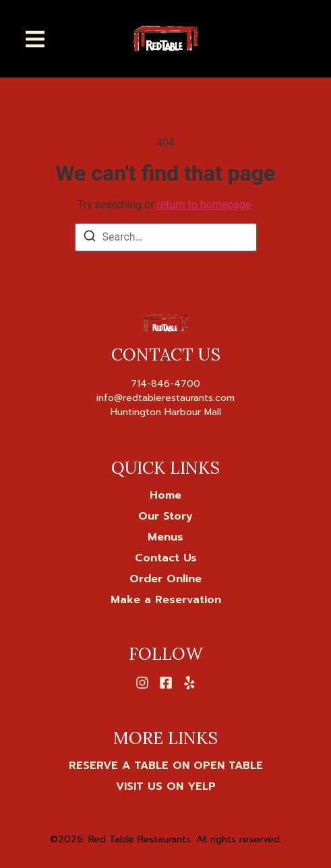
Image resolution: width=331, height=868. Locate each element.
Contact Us (166, 558)
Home (165, 495)
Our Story (165, 516)
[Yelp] (189, 683)
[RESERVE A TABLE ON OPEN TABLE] (166, 766)
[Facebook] (166, 683)
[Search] (90, 238)
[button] (35, 39)
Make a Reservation (166, 600)
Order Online (165, 579)
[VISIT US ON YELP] (166, 786)
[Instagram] (142, 683)
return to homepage (204, 205)
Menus (165, 537)
